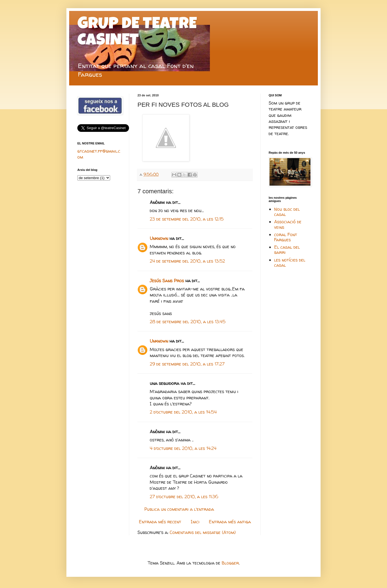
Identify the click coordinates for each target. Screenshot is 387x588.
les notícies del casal (290, 262)
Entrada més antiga (230, 522)
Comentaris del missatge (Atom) (203, 532)
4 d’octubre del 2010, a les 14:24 (183, 448)
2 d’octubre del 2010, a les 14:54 (183, 412)
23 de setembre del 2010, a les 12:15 (187, 219)
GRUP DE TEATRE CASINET (137, 33)
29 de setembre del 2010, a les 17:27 (187, 364)
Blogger (230, 563)
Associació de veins (288, 224)
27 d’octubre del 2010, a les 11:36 (184, 497)
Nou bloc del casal (287, 212)
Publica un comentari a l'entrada (179, 509)
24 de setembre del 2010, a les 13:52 (187, 261)
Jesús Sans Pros (167, 281)
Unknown (159, 238)
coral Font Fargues (286, 237)
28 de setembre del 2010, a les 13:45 (188, 322)
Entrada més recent (160, 522)
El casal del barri (287, 250)
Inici (195, 522)
